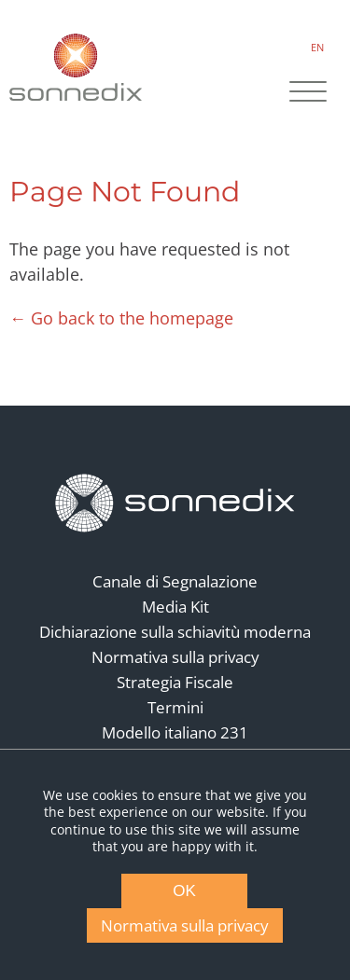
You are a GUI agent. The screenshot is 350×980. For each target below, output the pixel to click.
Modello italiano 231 (175, 732)
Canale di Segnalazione (175, 581)
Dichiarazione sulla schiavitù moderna (175, 632)
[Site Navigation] (308, 93)
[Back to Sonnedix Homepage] (76, 67)
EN (317, 47)
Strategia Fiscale (175, 682)
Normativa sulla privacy (175, 657)
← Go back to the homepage (121, 318)
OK (184, 891)
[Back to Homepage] (175, 504)
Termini (175, 707)
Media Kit (175, 607)
